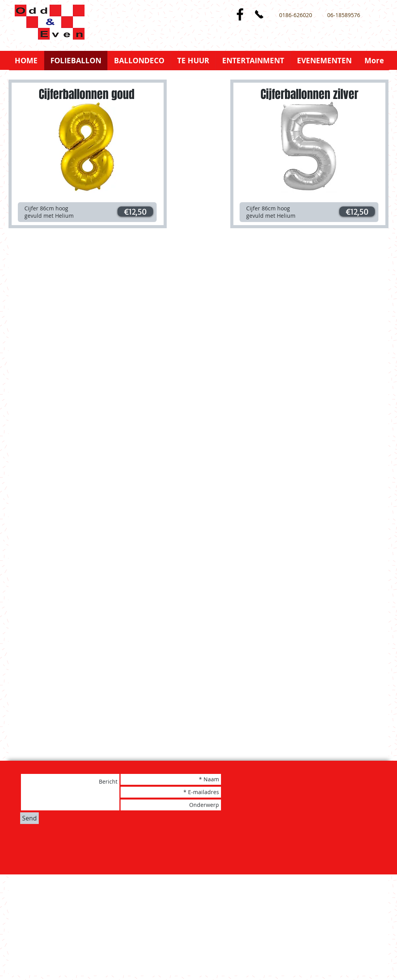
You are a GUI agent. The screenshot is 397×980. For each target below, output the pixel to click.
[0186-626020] (295, 15)
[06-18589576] (343, 15)
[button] (135, 212)
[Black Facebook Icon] (240, 14)
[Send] (29, 818)
